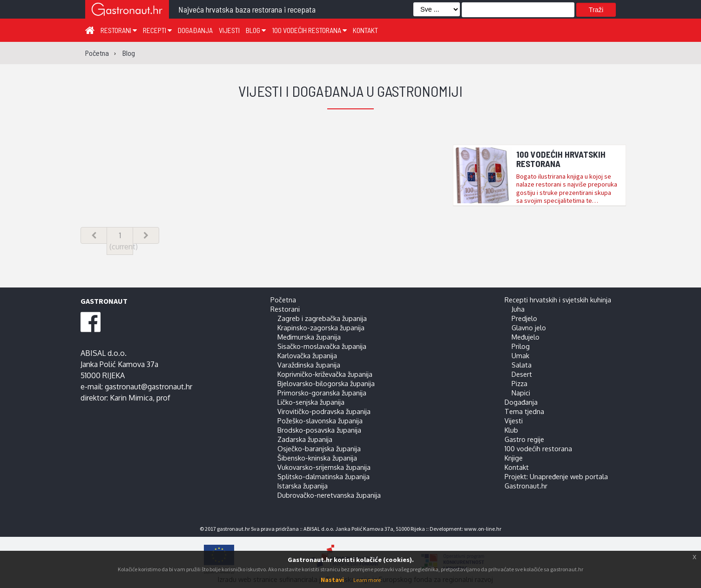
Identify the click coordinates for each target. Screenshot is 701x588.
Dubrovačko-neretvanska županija (329, 495)
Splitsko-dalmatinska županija (324, 476)
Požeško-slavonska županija (320, 421)
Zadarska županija (305, 439)
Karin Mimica (131, 398)
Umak (520, 355)
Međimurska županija (309, 337)
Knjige (514, 458)
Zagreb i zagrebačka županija (322, 318)
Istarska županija (303, 486)
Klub (511, 430)
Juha (518, 309)
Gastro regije (524, 439)
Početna (283, 300)
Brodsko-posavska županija (319, 430)
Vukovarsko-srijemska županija (324, 467)
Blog (256, 30)
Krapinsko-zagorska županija (321, 327)
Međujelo (526, 337)
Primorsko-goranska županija (322, 393)
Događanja (195, 30)
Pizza (519, 383)
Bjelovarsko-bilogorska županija (326, 383)
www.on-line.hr (483, 529)
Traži (596, 10)
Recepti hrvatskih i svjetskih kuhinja (558, 300)
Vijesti (229, 30)
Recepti (157, 30)
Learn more (367, 580)
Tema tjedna (524, 411)
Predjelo (524, 318)
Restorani (119, 30)
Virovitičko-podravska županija (324, 411)
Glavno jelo (529, 327)
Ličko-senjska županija (311, 402)
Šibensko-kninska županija (317, 458)
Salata (522, 365)
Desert (522, 374)
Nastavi (332, 580)
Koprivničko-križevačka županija (325, 374)
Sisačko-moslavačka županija (322, 346)
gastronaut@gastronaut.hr (148, 387)
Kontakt (365, 30)
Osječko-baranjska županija (319, 448)
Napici (521, 393)
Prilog (521, 346)
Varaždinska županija (309, 365)
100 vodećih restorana (309, 30)
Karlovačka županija (307, 355)
